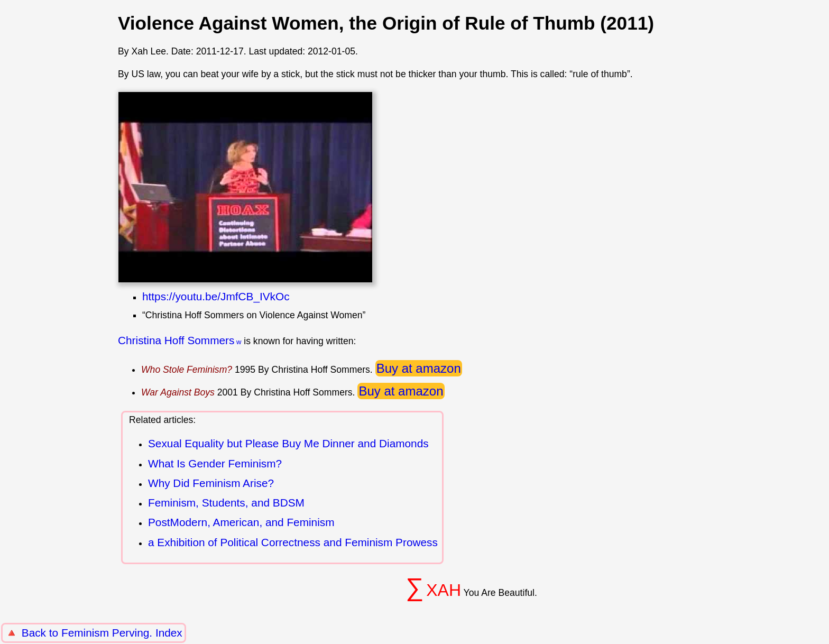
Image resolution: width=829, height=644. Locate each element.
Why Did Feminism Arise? (211, 483)
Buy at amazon (419, 368)
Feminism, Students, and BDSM (226, 503)
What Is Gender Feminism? (215, 463)
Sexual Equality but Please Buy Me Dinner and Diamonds (288, 443)
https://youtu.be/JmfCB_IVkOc (216, 296)
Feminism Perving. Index (122, 633)
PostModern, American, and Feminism (241, 522)
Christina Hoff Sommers (176, 340)
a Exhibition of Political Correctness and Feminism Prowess (293, 542)
